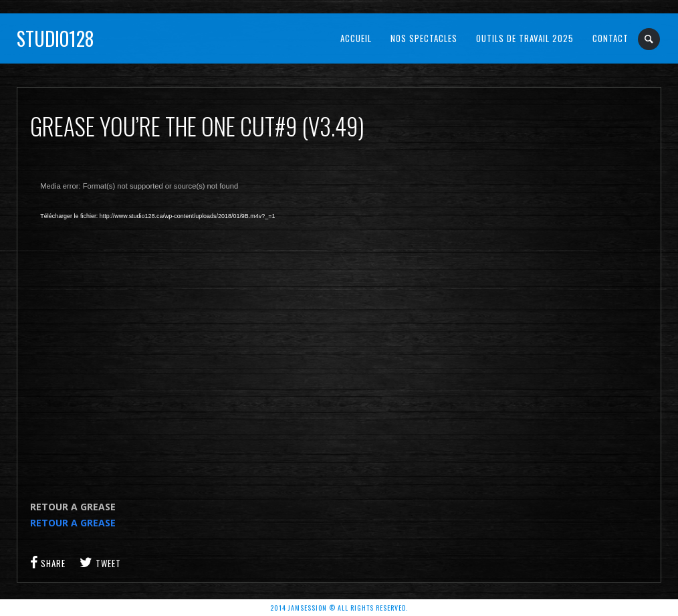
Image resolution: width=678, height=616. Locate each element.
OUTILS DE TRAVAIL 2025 (525, 38)
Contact (610, 38)
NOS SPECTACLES (424, 38)
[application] (244, 325)
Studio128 (55, 38)
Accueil (356, 38)
